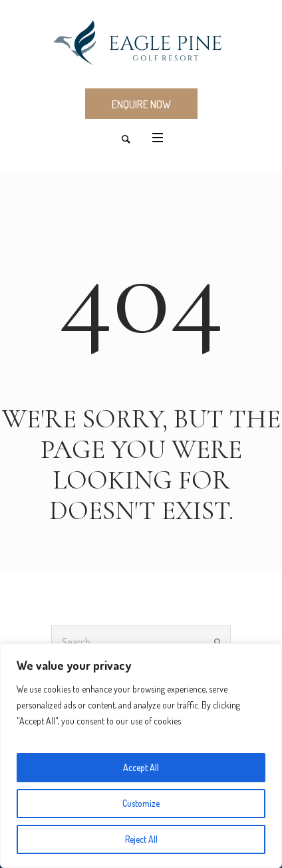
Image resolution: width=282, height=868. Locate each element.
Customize (141, 803)
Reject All (141, 839)
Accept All (141, 767)
